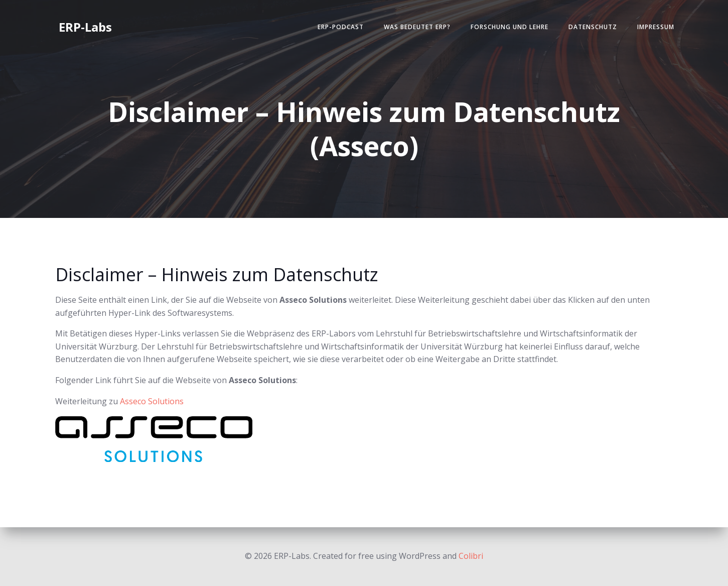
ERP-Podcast (341, 27)
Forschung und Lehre (509, 27)
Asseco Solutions (152, 401)
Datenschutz (593, 27)
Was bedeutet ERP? (417, 27)
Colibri (471, 556)
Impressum (656, 27)
